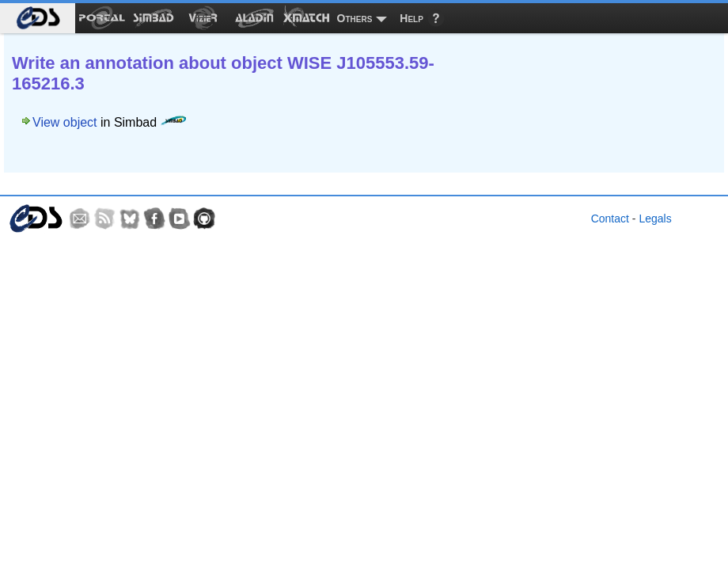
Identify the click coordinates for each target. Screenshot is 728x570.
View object (65, 122)
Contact (610, 218)
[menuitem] (38, 18)
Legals (655, 218)
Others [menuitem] (355, 18)
